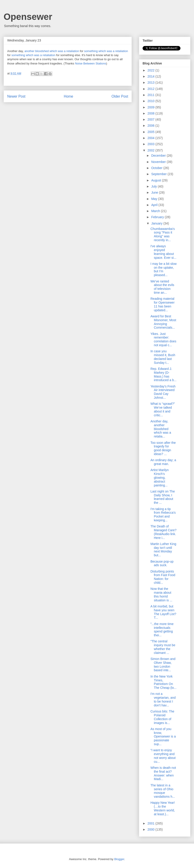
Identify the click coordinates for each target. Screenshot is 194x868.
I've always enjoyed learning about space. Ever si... (163, 252)
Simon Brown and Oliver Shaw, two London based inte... (163, 664)
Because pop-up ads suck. (162, 563)
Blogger (119, 859)
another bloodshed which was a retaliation (52, 51)
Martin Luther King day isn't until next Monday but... (163, 550)
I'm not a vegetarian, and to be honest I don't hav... (163, 699)
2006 (151, 126)
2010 (151, 101)
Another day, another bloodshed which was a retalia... (161, 429)
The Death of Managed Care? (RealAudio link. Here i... (163, 532)
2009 (151, 107)
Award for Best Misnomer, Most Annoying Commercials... (163, 322)
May (155, 199)
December (159, 156)
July (154, 186)
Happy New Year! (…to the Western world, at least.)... (163, 808)
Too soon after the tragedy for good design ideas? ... (163, 448)
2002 (151, 150)
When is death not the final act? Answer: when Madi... (163, 773)
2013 (151, 82)
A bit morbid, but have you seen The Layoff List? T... (163, 612)
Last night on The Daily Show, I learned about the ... (163, 497)
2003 (151, 144)
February (158, 217)
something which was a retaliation (106, 51)
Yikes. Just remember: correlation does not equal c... (163, 339)
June (155, 192)
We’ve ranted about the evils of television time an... (162, 287)
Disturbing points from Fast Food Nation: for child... (163, 577)
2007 (151, 119)
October (157, 168)
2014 (151, 76)
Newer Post (16, 96)
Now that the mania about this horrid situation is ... (161, 594)
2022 (151, 70)
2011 (151, 95)
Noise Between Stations (90, 63)
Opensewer (28, 17)
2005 (151, 132)
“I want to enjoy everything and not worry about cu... (163, 756)
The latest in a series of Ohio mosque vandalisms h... (163, 791)
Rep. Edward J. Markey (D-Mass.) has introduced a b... (163, 374)
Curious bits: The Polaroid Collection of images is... (162, 717)
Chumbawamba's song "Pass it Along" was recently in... (163, 234)
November (159, 162)
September (159, 174)
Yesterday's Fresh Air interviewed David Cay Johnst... (163, 392)
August (156, 180)
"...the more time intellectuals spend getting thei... (162, 630)
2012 (151, 89)
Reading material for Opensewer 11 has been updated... (163, 304)
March (156, 211)
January (157, 223)
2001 (151, 823)
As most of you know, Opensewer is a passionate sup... (163, 736)
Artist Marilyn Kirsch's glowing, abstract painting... (160, 478)
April (155, 205)
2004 (151, 138)
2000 (151, 829)
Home (69, 96)
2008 (151, 113)
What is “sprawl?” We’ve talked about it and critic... (163, 409)
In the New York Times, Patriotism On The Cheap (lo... (163, 682)
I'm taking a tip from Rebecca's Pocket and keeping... (163, 515)
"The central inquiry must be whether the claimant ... (163, 647)
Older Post (120, 96)
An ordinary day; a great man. (163, 462)
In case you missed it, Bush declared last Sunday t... (163, 357)
